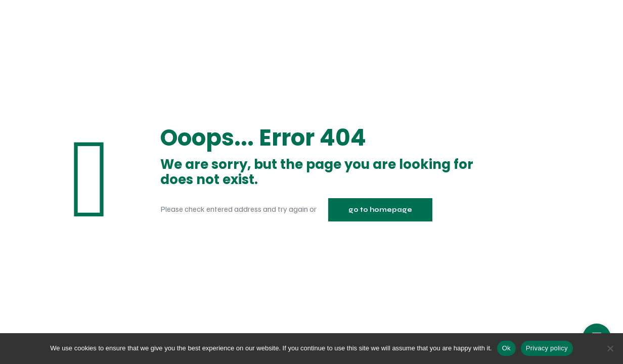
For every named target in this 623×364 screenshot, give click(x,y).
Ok (506, 348)
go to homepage (380, 210)
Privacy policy (547, 348)
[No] (610, 348)
